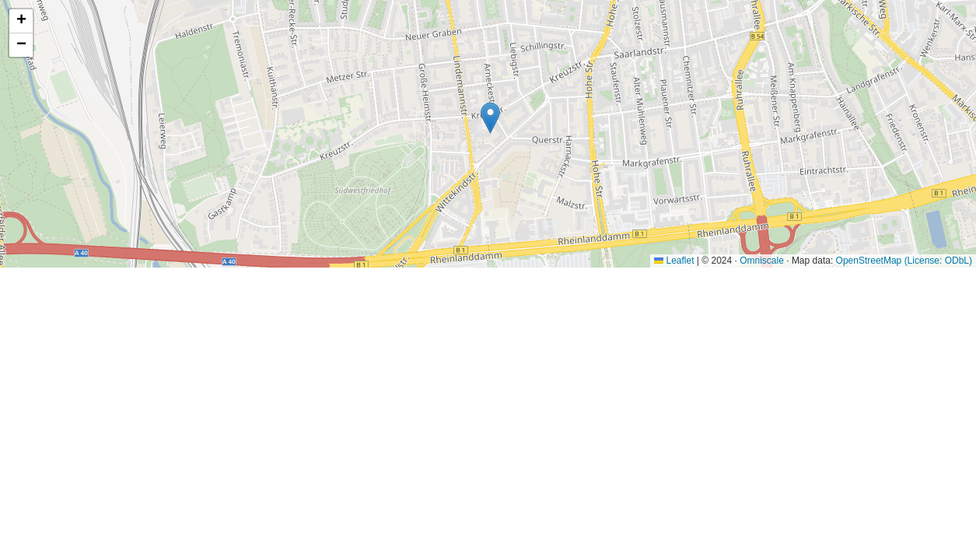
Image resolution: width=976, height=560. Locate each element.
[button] (490, 118)
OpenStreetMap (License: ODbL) (904, 261)
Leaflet (674, 261)
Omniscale (762, 261)
